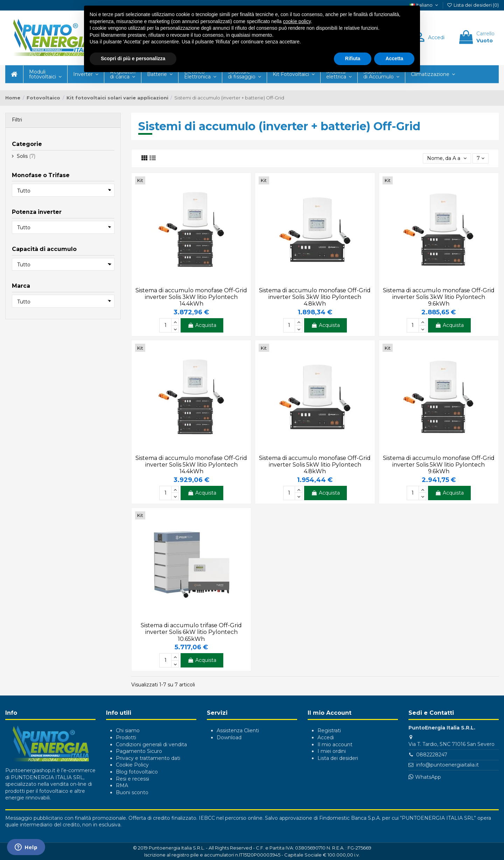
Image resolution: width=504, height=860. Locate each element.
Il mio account (335, 744)
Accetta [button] (394, 58)
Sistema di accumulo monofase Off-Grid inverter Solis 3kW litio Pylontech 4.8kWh (315, 297)
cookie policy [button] (297, 21)
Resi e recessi (132, 779)
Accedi (326, 737)
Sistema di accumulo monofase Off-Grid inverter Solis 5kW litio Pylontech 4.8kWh (315, 465)
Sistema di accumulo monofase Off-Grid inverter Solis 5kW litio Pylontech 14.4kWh (191, 465)
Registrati (329, 730)
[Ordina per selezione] (447, 158)
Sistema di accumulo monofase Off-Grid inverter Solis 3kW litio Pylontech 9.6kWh (439, 297)
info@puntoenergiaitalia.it (447, 765)
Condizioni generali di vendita (151, 744)
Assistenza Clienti (238, 730)
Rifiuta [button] (353, 58)
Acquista (202, 325)
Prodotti (126, 737)
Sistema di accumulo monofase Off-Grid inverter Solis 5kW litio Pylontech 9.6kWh (439, 465)
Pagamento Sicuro (139, 751)
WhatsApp (428, 777)
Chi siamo (128, 730)
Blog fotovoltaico (137, 772)
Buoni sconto (132, 792)
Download (229, 737)
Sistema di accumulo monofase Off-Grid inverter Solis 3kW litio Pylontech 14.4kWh (191, 297)
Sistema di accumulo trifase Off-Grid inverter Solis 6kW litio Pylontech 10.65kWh (191, 632)
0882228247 (432, 755)
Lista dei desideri (338, 758)
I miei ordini (332, 751)
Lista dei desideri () (473, 5)
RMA (122, 785)
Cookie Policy (132, 765)
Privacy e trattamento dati (148, 758)
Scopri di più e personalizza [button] (133, 58)
